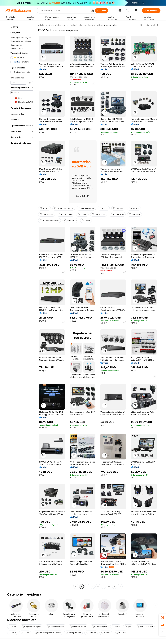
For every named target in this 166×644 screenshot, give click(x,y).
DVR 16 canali (99, 214)
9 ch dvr (82, 214)
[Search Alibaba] (64, 11)
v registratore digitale (31, 627)
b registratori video (55, 627)
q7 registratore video (50, 220)
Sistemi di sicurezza (57, 25)
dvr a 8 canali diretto (64, 208)
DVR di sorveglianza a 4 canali (48, 633)
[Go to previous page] (76, 586)
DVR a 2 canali (66, 214)
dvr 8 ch (44, 208)
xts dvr (86, 220)
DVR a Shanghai (99, 627)
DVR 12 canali (47, 214)
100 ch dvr (135, 214)
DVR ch (104, 208)
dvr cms (106, 633)
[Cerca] (102, 11)
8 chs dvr (91, 633)
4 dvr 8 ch (134, 208)
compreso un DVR (78, 627)
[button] (92, 11)
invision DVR (70, 220)
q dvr (128, 627)
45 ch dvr (120, 633)
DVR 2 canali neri (145, 627)
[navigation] (21, 306)
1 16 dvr (25, 633)
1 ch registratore (86, 208)
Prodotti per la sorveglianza (81, 25)
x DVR (13, 627)
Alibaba (41, 25)
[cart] (128, 11)
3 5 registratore (73, 633)
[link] (162, 618)
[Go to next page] (120, 586)
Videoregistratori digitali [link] (107, 25)
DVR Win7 (118, 208)
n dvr (12, 633)
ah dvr (116, 627)
